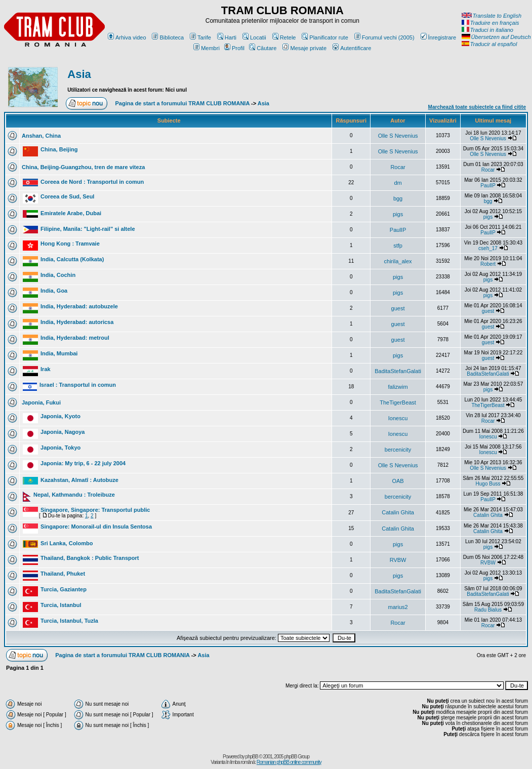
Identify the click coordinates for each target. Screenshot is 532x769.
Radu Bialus (488, 610)
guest (398, 308)
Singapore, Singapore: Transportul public (95, 510)
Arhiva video (127, 37)
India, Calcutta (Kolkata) (72, 259)
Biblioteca (168, 37)
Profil (234, 48)
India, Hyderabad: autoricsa (77, 322)
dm (398, 183)
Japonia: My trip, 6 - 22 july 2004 (83, 463)
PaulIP (488, 186)
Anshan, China (41, 136)
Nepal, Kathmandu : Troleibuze (74, 495)
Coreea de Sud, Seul (67, 196)
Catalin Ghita (398, 512)
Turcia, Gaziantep (64, 589)
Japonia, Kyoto (60, 416)
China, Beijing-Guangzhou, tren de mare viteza (83, 167)
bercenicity (398, 450)
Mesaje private (304, 48)
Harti (227, 37)
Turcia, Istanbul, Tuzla (69, 621)
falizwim (398, 387)
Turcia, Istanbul (61, 605)
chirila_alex (398, 261)
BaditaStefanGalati (398, 371)
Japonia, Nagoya (63, 432)
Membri (207, 48)
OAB (398, 481)
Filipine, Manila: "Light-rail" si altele (88, 229)
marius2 (398, 607)
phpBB (252, 757)
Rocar (398, 167)
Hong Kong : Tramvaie (70, 244)
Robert (488, 264)
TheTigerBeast (398, 402)
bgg (398, 198)
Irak (46, 369)
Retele (284, 37)
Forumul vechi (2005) (384, 37)
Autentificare (352, 48)
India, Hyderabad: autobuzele (79, 306)
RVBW (398, 560)
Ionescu (398, 418)
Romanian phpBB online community (289, 762)
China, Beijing (59, 149)
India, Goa (54, 291)
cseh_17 (488, 248)
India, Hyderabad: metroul (75, 338)
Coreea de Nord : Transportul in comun (92, 182)
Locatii (254, 37)
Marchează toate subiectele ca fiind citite (477, 107)
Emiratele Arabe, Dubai (71, 213)
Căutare (263, 48)
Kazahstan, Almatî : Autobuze (79, 480)
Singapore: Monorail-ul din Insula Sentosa (96, 527)
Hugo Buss (488, 484)
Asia (79, 74)
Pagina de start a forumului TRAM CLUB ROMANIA (182, 103)
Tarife (200, 37)
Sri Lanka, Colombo (67, 543)
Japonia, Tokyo (60, 448)
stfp (398, 246)
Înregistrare (439, 37)
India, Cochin (58, 275)
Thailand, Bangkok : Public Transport (90, 558)
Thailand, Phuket (63, 574)
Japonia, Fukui (41, 402)
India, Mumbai (59, 353)
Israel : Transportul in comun (78, 385)
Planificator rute (325, 37)
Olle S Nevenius (398, 136)
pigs (398, 214)
